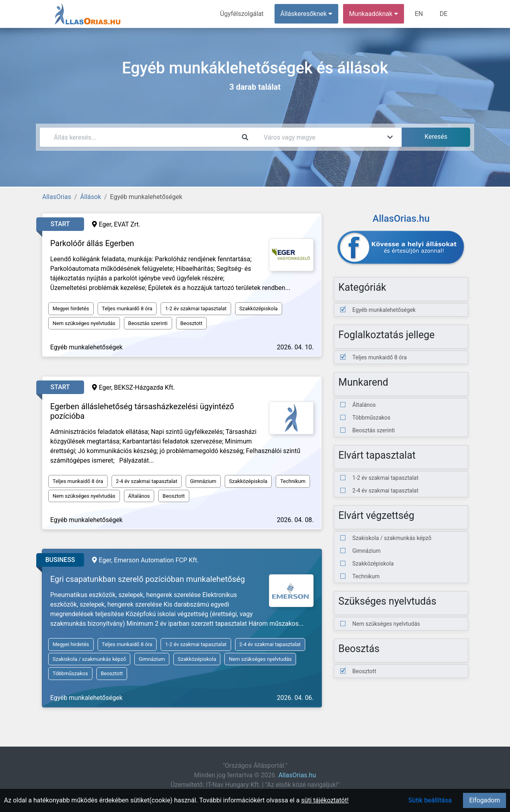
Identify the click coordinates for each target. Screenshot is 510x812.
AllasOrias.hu (297, 775)
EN (419, 14)
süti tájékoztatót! (325, 800)
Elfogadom (484, 800)
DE (443, 14)
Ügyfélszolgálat (242, 14)
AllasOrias (57, 197)
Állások (90, 197)
